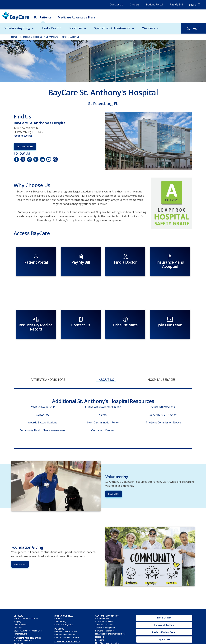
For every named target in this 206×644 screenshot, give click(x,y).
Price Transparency (22, 632)
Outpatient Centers (103, 409)
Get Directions (25, 147)
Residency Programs (64, 603)
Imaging (17, 600)
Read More (114, 473)
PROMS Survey (102, 640)
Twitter (23, 159)
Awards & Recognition (105, 607)
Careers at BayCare (164, 604)
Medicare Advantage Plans (77, 17)
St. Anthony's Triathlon (163, 393)
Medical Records (103, 625)
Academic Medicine (104, 600)
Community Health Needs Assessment (43, 409)
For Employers (20, 613)
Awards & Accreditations (43, 401)
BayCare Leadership (105, 610)
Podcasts (55, 159)
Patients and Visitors (48, 359)
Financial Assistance (23, 626)
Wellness (149, 28)
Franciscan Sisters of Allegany (103, 386)
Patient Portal (154, 4)
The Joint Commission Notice (163, 401)
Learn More (20, 543)
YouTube (49, 159)
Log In (196, 28)
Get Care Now (20, 603)
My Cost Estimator (22, 635)
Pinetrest (36, 159)
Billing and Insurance (23, 620)
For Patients (43, 17)
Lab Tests (18, 607)
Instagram (29, 159)
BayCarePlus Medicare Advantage (29, 638)
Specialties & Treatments (112, 28)
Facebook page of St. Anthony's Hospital (17, 159)
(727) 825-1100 (23, 136)
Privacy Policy (101, 637)
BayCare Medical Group (65, 613)
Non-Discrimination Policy (103, 401)
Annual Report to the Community (69, 626)
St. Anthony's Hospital (56, 37)
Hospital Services (162, 359)
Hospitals (38, 37)
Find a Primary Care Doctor (26, 597)
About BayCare (102, 597)
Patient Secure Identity (105, 634)
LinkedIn (42, 159)
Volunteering (60, 600)
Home (14, 37)
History (103, 393)
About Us (75, 37)
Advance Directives (104, 603)
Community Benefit (63, 629)
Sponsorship (60, 636)
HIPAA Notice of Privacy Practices (110, 613)
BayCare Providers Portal (66, 610)
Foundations (60, 633)
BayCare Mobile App (164, 640)
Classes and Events (63, 623)
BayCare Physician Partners (67, 616)
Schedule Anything (17, 28)
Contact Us (116, 4)
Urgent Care (164, 618)
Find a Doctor (51, 28)
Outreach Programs (163, 386)
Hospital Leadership (43, 386)
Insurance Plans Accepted (25, 629)
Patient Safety (101, 631)
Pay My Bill (176, 4)
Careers (135, 4)
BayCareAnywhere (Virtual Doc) (28, 610)
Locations (76, 28)
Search (193, 5)
